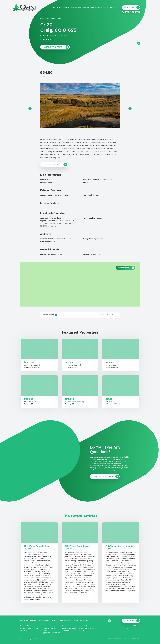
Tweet (51, 315)
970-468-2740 (135, 626)
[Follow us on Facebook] (139, 43)
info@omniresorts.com (132, 628)
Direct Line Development (132, 639)
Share (46, 315)
